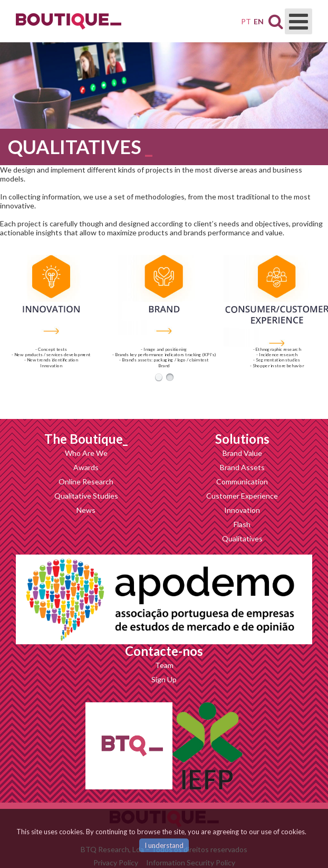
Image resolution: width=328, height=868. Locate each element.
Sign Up (164, 679)
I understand (164, 845)
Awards (86, 467)
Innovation (242, 510)
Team (164, 665)
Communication (242, 481)
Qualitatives (242, 538)
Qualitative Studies (86, 496)
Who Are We (86, 453)
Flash (242, 524)
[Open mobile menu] (298, 21)
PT (246, 21)
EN (259, 21)
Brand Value (242, 453)
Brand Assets (242, 467)
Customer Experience (242, 496)
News (86, 510)
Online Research (86, 481)
